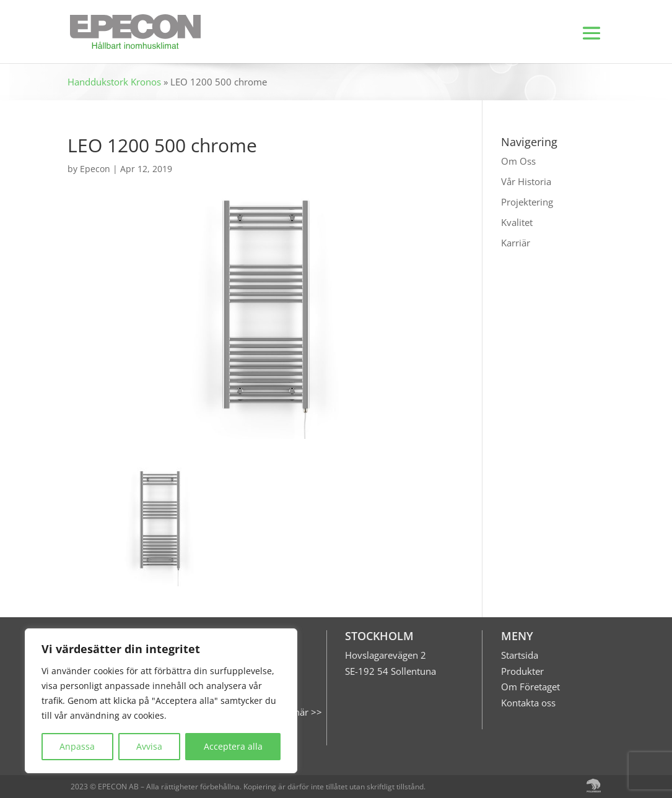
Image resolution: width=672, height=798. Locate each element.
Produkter (522, 671)
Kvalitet (517, 222)
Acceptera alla (233, 746)
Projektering (527, 202)
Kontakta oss (528, 703)
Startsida (520, 655)
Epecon (95, 169)
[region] (161, 701)
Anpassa (77, 746)
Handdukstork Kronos (114, 82)
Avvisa (149, 746)
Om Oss (518, 161)
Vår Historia (526, 181)
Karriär (516, 243)
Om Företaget (530, 687)
